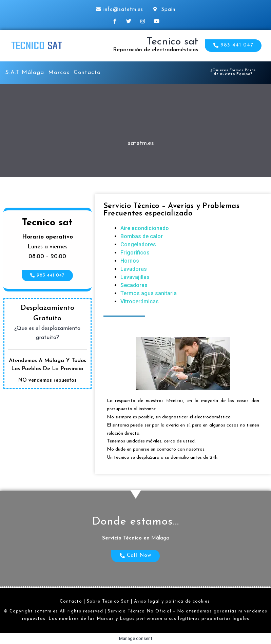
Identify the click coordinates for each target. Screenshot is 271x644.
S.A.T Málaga (25, 72)
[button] (233, 46)
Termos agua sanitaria (149, 293)
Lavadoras (134, 269)
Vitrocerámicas (140, 301)
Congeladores (138, 244)
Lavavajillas (135, 277)
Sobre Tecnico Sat (108, 601)
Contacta (87, 72)
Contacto (71, 601)
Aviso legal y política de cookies (172, 601)
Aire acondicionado (145, 228)
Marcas (59, 72)
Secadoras (134, 285)
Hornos (130, 261)
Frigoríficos (135, 253)
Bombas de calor (142, 236)
